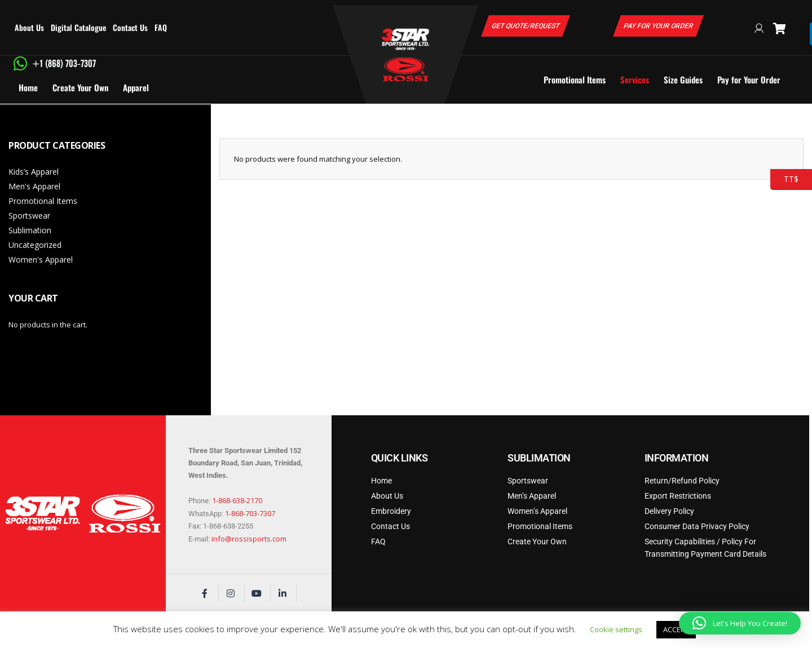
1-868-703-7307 (250, 513)
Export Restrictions (678, 496)
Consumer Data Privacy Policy (697, 526)
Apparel (136, 87)
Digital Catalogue (78, 27)
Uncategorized (35, 245)
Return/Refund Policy (682, 481)
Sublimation (30, 230)
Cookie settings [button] (616, 629)
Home (28, 87)
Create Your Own (80, 87)
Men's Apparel (34, 186)
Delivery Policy (669, 511)
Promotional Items (575, 79)
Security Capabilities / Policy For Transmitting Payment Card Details (705, 548)
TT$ (784, 179)
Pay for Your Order (749, 79)
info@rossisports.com (249, 539)
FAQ (161, 27)
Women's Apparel (41, 259)
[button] (740, 623)
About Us (29, 27)
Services (635, 79)
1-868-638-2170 (237, 500)
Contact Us (130, 27)
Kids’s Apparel (34, 172)
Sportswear (29, 216)
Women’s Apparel (537, 511)
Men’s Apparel (532, 496)
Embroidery (391, 511)
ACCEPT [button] (676, 629)
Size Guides (683, 79)
